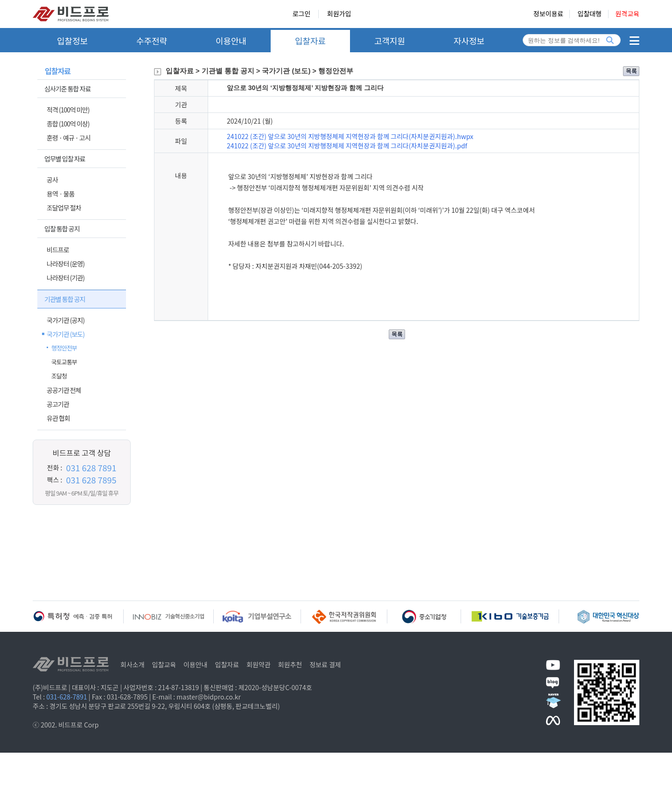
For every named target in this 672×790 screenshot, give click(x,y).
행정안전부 (64, 348)
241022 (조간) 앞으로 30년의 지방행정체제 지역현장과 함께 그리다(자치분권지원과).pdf (347, 146)
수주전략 (152, 41)
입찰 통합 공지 (62, 229)
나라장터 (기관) (66, 278)
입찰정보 (72, 41)
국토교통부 (64, 362)
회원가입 (339, 14)
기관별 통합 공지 (65, 299)
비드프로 (58, 250)
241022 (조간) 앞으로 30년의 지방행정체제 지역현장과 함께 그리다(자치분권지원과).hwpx (350, 136)
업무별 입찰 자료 (65, 159)
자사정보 (469, 41)
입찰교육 (164, 664)
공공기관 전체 (64, 390)
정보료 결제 (325, 664)
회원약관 (259, 664)
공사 (52, 180)
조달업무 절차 (64, 208)
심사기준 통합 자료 (67, 89)
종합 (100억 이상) (68, 124)
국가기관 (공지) (66, 320)
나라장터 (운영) (66, 264)
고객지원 (390, 41)
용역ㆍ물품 (60, 194)
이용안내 (231, 41)
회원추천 (290, 664)
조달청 (59, 376)
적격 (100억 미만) (68, 110)
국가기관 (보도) (66, 334)
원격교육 (627, 14)
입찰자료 (310, 41)
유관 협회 (58, 418)
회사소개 (133, 664)
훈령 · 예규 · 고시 (69, 138)
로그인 (302, 14)
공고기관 (58, 404)
